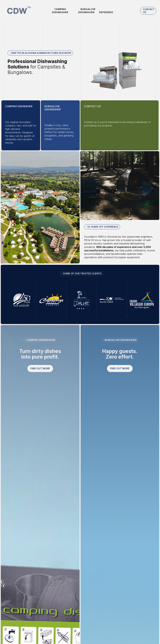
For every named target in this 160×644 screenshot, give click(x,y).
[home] (19, 11)
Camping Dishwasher (60, 11)
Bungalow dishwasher (87, 11)
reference (106, 12)
